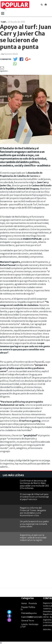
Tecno (31, 621)
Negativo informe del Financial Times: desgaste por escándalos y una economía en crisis (33, 512)
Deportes (33, 613)
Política (32, 607)
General (25, 621)
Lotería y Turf (24, 626)
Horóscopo (33, 624)
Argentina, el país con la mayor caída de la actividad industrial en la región (33, 538)
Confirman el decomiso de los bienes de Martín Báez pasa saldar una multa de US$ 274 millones (34, 484)
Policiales (25, 613)
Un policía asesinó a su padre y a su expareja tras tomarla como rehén (34, 524)
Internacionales (36, 617)
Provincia (33, 603)
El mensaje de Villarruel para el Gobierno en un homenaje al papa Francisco (34, 497)
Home (24, 603)
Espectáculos (27, 617)
